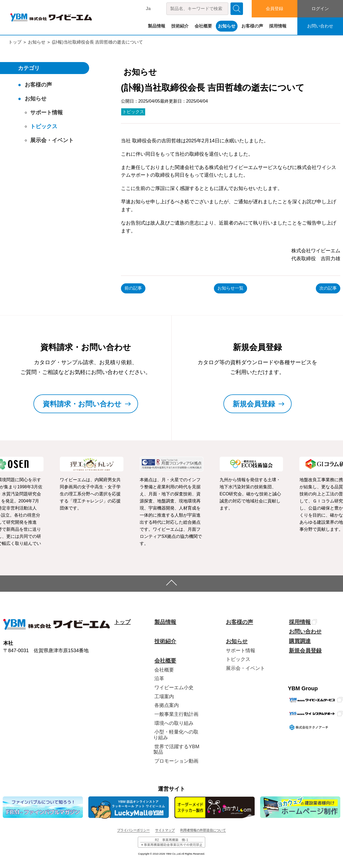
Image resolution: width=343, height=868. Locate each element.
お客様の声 (252, 26)
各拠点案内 (167, 705)
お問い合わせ (320, 26)
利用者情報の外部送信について (203, 830)
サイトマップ (165, 830)
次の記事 (328, 288)
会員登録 (275, 9)
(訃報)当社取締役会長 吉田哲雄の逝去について (97, 42)
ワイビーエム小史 (174, 688)
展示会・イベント (52, 140)
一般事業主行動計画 (176, 714)
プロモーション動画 (176, 761)
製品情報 (157, 26)
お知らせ (227, 26)
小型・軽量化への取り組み (176, 735)
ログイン (320, 9)
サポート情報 (46, 112)
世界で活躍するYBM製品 (176, 749)
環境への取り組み (174, 723)
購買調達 (300, 641)
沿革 (159, 679)
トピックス (133, 112)
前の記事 (133, 288)
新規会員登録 (305, 651)
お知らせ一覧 (230, 288)
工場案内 (164, 697)
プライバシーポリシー (133, 830)
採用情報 (278, 26)
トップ (15, 42)
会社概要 (203, 26)
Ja (148, 9)
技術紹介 (180, 26)
